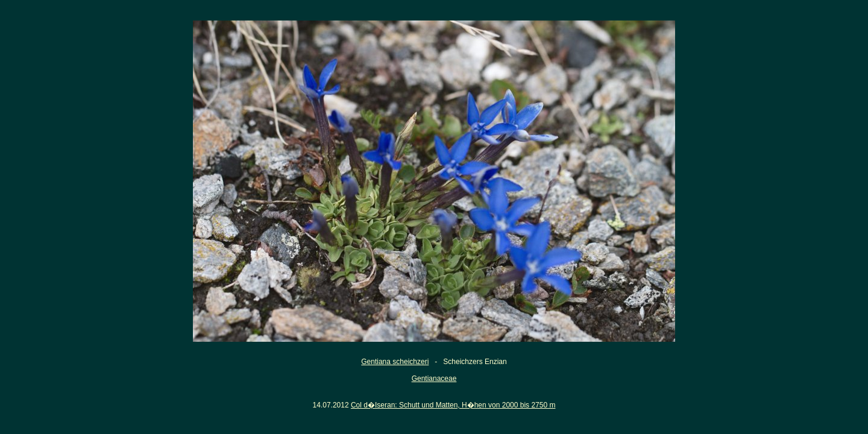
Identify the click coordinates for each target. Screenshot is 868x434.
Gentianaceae (434, 379)
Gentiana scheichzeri (395, 362)
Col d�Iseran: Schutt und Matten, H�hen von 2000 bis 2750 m (453, 405)
